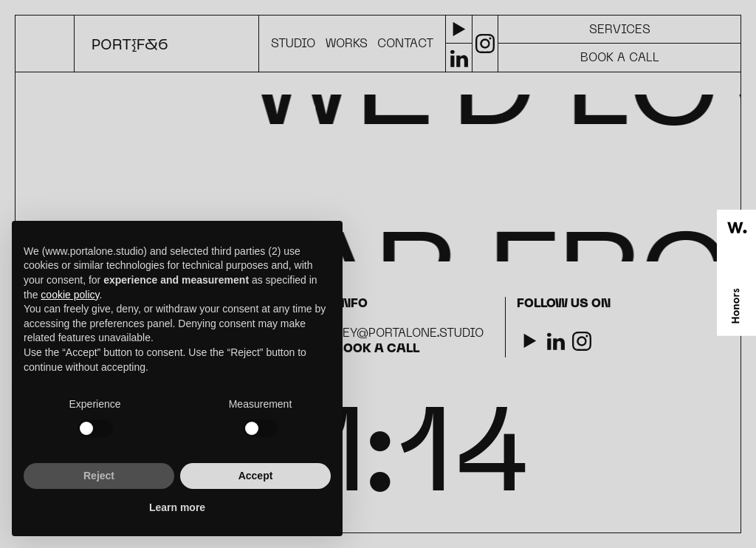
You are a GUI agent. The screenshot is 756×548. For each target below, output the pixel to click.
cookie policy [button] (70, 295)
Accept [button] (256, 476)
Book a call (377, 349)
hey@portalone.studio (409, 334)
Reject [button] (99, 476)
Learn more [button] (177, 507)
